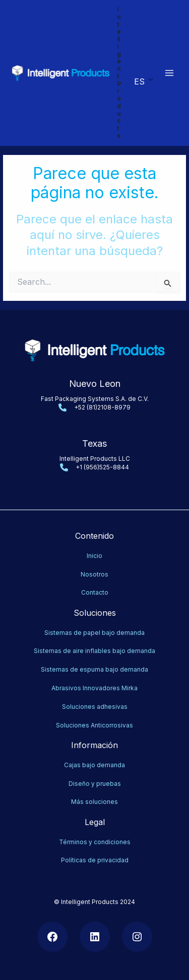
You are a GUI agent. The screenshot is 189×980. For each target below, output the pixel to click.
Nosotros (94, 574)
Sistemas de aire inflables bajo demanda (94, 651)
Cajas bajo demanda (94, 765)
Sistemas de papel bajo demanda (94, 633)
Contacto (95, 592)
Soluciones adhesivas (95, 707)
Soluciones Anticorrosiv (91, 725)
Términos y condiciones (95, 842)
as (130, 725)
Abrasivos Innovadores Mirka (94, 688)
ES (139, 81)
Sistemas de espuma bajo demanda (94, 669)
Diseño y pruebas (95, 784)
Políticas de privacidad (95, 860)
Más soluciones (94, 802)
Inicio (94, 556)
